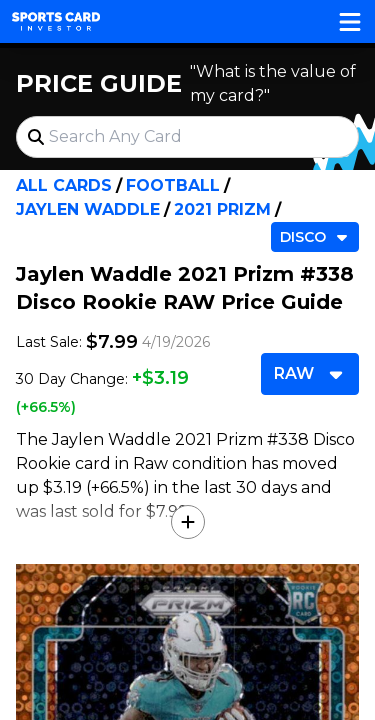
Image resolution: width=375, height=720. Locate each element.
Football (173, 185)
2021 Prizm (222, 209)
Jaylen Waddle (88, 209)
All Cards (64, 185)
